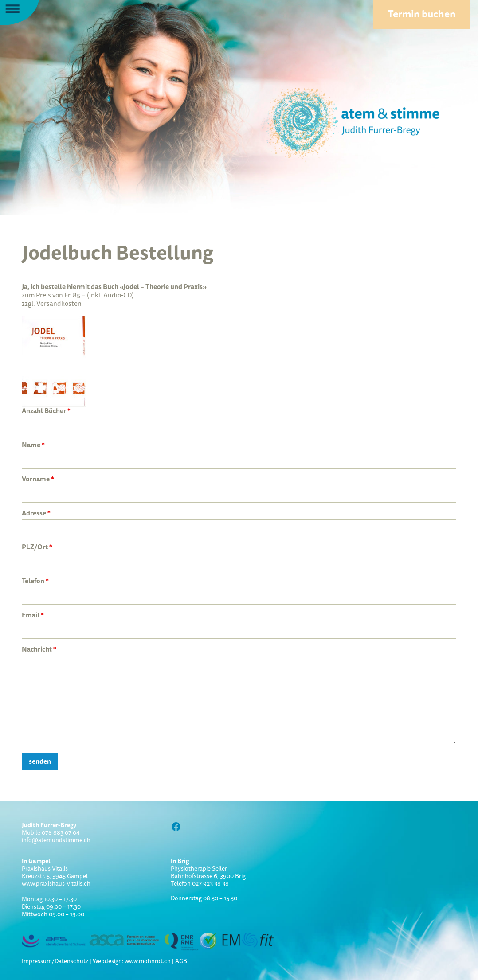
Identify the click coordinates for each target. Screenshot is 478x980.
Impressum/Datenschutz (55, 961)
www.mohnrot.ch (148, 961)
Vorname (38, 479)
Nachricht (39, 649)
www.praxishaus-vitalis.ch (56, 883)
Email (33, 615)
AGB (181, 961)
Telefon (35, 581)
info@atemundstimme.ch (56, 840)
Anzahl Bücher (46, 411)
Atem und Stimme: (335, 122)
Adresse (36, 513)
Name (33, 445)
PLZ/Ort (37, 547)
